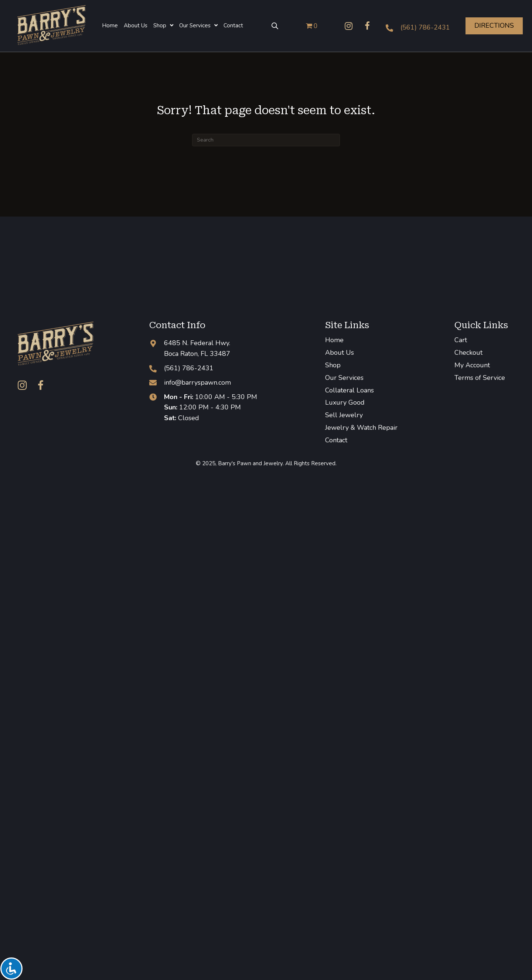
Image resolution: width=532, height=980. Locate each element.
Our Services (344, 378)
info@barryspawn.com (197, 382)
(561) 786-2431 (425, 27)
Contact (336, 440)
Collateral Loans (349, 390)
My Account (472, 365)
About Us (340, 353)
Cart (461, 340)
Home (334, 340)
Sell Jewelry (344, 415)
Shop (333, 365)
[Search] (266, 140)
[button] (349, 26)
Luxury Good (345, 402)
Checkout (468, 353)
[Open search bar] (275, 26)
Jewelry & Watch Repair (361, 428)
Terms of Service (480, 378)
